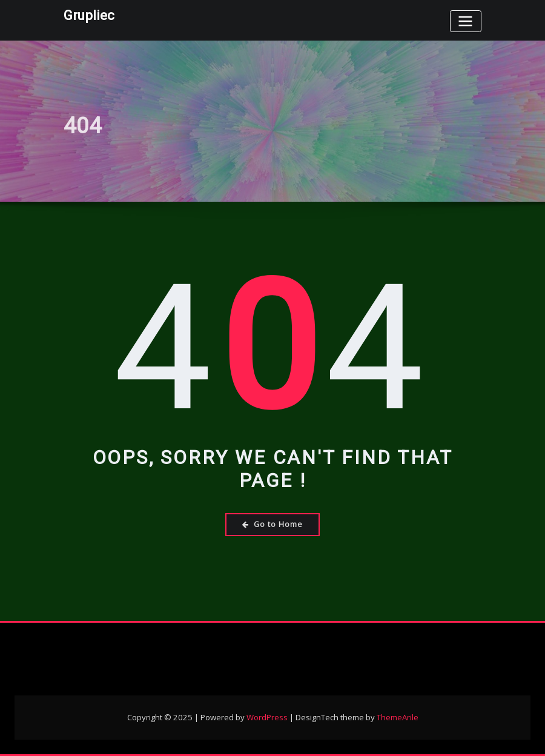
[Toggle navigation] (466, 21)
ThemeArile (398, 717)
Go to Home (272, 524)
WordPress (267, 717)
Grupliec (89, 15)
